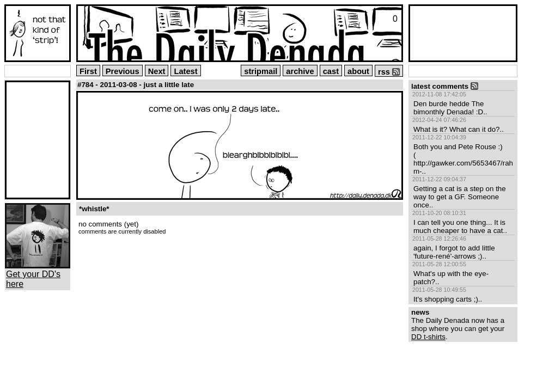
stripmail (261, 71)
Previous (123, 71)
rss (389, 72)
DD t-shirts (428, 337)
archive (300, 71)
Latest (185, 71)
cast (331, 71)
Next (157, 71)
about (358, 71)
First (88, 71)
